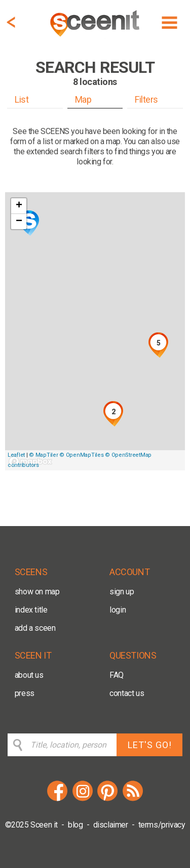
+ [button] (19, 206)
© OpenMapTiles (81, 455)
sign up (122, 592)
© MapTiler (43, 455)
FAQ (117, 675)
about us (29, 675)
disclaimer (111, 825)
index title (31, 610)
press (25, 693)
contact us (127, 693)
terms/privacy (162, 825)
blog (75, 825)
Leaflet (16, 455)
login (118, 610)
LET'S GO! (150, 745)
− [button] (19, 222)
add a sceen (35, 628)
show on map (37, 592)
